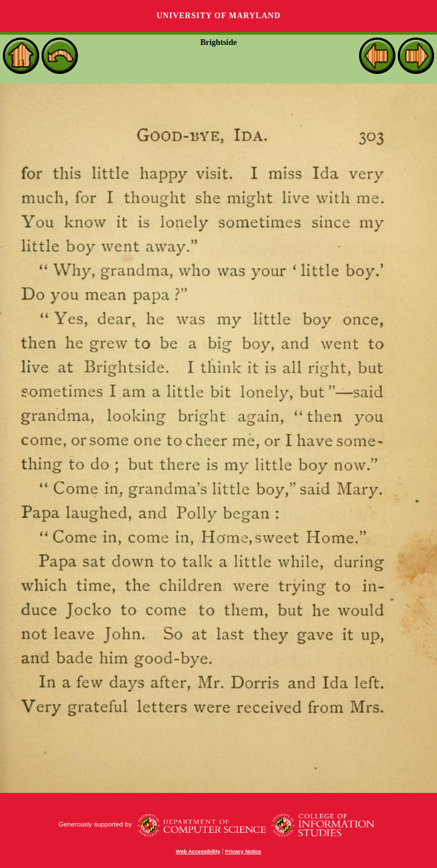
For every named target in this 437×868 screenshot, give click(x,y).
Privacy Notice (243, 852)
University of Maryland (218, 16)
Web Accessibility (198, 852)
